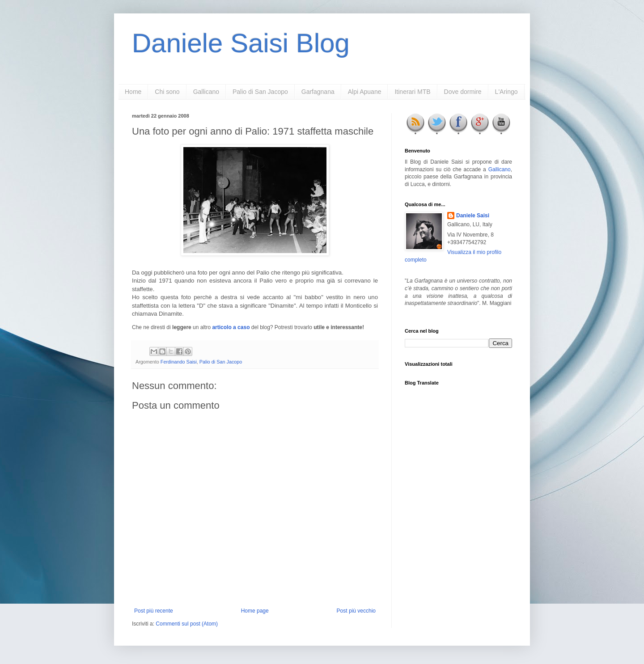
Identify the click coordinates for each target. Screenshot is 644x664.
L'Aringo (506, 92)
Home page (255, 611)
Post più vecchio (356, 611)
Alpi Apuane (365, 92)
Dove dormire (463, 92)
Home (133, 92)
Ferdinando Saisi (179, 362)
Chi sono (167, 92)
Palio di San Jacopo (260, 92)
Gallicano (206, 92)
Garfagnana (318, 92)
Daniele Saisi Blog (241, 43)
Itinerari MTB (412, 92)
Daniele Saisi (473, 216)
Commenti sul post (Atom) (187, 624)
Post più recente (154, 611)
